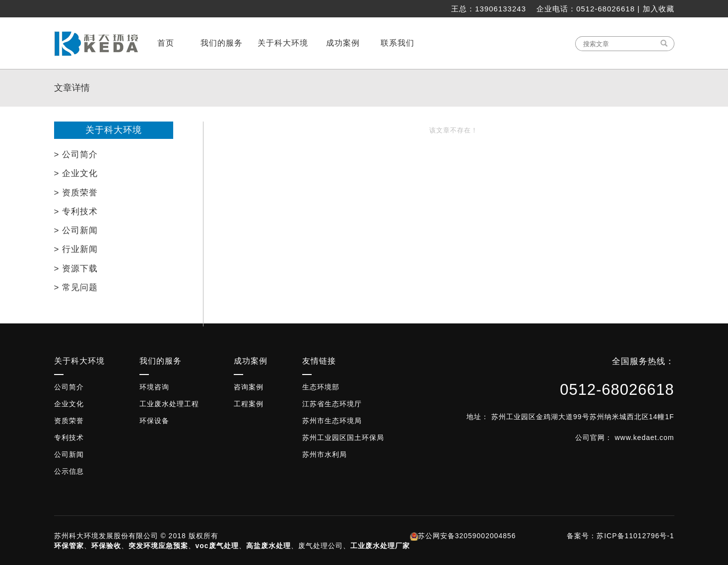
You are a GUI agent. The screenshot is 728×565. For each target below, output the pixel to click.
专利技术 (69, 438)
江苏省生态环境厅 (332, 404)
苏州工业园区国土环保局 (343, 438)
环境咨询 (154, 387)
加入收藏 (659, 9)
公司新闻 (69, 454)
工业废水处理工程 (169, 404)
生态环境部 (321, 387)
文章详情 (72, 88)
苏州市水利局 (325, 454)
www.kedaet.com (645, 438)
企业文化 (69, 404)
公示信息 (69, 471)
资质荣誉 (69, 421)
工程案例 (249, 404)
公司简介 (69, 387)
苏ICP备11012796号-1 (635, 536)
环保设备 (154, 421)
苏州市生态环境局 (332, 421)
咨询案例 (249, 387)
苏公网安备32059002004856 (467, 536)
